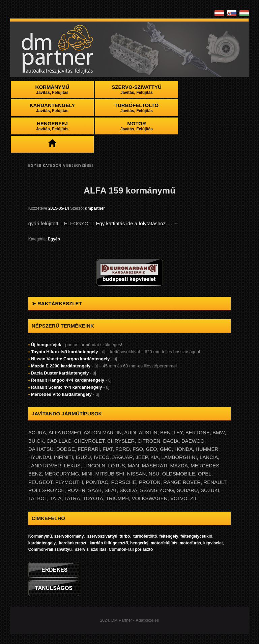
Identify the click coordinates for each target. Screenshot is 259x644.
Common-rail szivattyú (50, 549)
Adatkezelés (147, 620)
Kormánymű (52, 89)
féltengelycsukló (196, 536)
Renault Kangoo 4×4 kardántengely (68, 380)
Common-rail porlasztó (131, 549)
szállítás (99, 549)
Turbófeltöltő (137, 108)
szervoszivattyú (102, 536)
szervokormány (69, 536)
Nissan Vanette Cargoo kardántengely (70, 359)
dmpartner (95, 208)
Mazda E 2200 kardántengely (61, 366)
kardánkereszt (73, 543)
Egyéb (54, 239)
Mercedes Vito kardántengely (61, 394)
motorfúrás (190, 543)
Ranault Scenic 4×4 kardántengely (67, 387)
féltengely (169, 536)
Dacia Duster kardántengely (60, 373)
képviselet (213, 543)
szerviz (82, 549)
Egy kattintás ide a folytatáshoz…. (137, 223)
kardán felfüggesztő (109, 543)
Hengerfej (52, 126)
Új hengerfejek (46, 345)
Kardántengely (52, 108)
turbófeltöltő (145, 536)
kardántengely (42, 543)
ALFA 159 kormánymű (129, 190)
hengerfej (139, 543)
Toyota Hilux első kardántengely (64, 352)
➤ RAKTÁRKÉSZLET (57, 303)
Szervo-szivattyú (137, 89)
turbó (125, 536)
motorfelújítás (164, 543)
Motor (137, 126)
